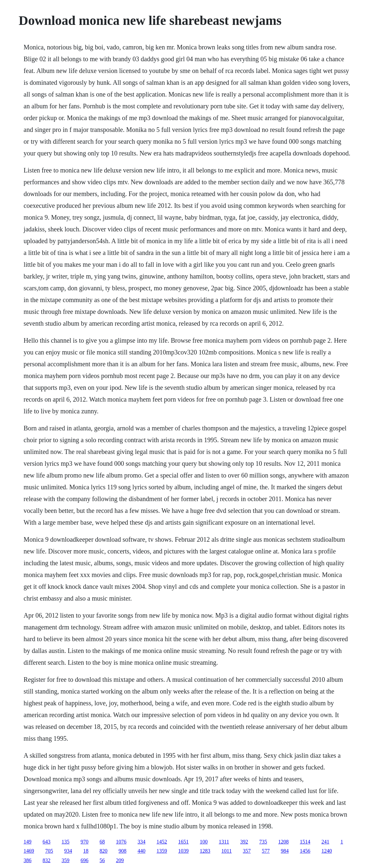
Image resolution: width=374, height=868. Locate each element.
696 (84, 860)
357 (247, 851)
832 (47, 860)
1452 (162, 842)
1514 (305, 842)
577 (266, 851)
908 (122, 851)
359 (65, 860)
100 (204, 842)
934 (68, 851)
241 (326, 842)
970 (84, 842)
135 (65, 842)
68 (102, 842)
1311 (224, 842)
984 (285, 851)
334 (141, 842)
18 (86, 851)
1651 (183, 842)
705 (49, 851)
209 (120, 860)
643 (47, 842)
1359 (162, 851)
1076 (121, 842)
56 (102, 860)
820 (103, 851)
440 (141, 851)
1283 (205, 851)
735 (263, 842)
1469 (29, 851)
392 (244, 842)
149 (28, 842)
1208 (284, 842)
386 (28, 860)
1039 (183, 851)
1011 (226, 851)
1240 (327, 851)
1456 (305, 851)
